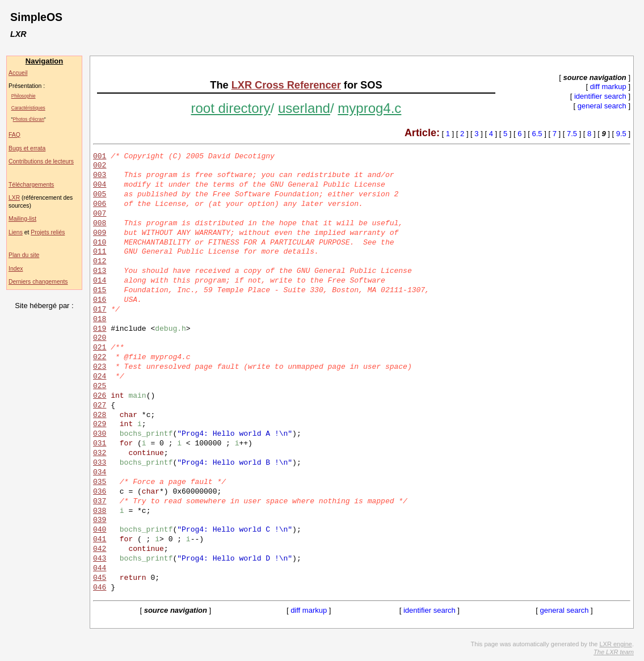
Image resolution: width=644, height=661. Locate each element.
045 (100, 578)
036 (100, 492)
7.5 (572, 134)
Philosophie (24, 96)
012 (100, 262)
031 (100, 444)
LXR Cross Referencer (286, 85)
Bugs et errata (27, 148)
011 (100, 252)
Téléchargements (31, 185)
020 (100, 338)
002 (100, 166)
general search (602, 106)
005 (100, 195)
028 (100, 415)
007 (100, 214)
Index (16, 269)
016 (100, 300)
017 (100, 310)
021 (100, 348)
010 (100, 243)
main (137, 396)
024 (100, 377)
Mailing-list (22, 219)
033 (100, 463)
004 (100, 185)
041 (100, 540)
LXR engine (616, 644)
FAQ (14, 135)
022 (100, 357)
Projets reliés (48, 232)
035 (100, 482)
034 (100, 473)
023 (100, 367)
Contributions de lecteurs (41, 161)
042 (100, 549)
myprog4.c (369, 108)
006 (100, 204)
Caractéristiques (28, 108)
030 (100, 434)
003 (100, 175)
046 (100, 588)
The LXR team (614, 652)
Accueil (18, 73)
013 (100, 271)
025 (100, 386)
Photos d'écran (29, 119)
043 (100, 559)
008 (100, 224)
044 (100, 569)
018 (100, 319)
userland (304, 108)
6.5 (537, 134)
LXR (14, 198)
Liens (16, 232)
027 (100, 406)
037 (100, 502)
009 (100, 233)
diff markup (608, 87)
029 (100, 424)
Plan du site (24, 255)
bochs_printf (146, 434)
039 (100, 520)
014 (100, 281)
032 (100, 453)
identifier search (600, 96)
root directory (230, 108)
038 (100, 511)
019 (100, 329)
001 (100, 157)
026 (100, 396)
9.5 (621, 134)
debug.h (171, 329)
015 (100, 290)
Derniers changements (38, 282)
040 (100, 530)
